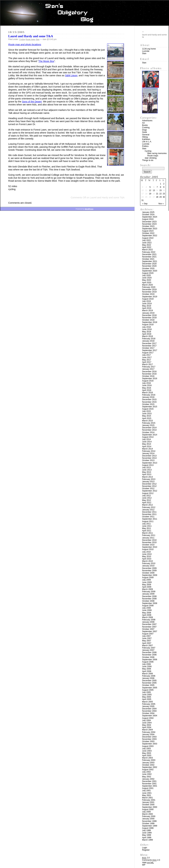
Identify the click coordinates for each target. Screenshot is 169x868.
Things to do (148, 160)
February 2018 (149, 339)
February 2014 (149, 451)
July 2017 (146, 355)
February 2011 (149, 535)
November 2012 (149, 486)
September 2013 (150, 463)
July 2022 (146, 240)
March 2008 (147, 617)
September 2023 (150, 229)
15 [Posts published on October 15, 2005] (161, 190)
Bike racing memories (157, 153)
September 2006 (150, 660)
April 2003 (147, 756)
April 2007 (147, 643)
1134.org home (149, 49)
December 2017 (149, 343)
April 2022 (147, 247)
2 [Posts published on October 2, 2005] (164, 184)
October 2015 (148, 404)
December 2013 (149, 456)
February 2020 (149, 287)
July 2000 (146, 812)
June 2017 (147, 357)
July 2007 (146, 636)
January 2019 (148, 313)
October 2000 (148, 805)
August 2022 (148, 238)
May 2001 (147, 795)
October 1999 (148, 823)
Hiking (145, 137)
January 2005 (148, 706)
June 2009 (147, 582)
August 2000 (148, 809)
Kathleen (146, 139)
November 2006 (149, 655)
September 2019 (150, 297)
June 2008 (147, 610)
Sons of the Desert (32, 102)
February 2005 (149, 704)
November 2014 (149, 430)
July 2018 (146, 327)
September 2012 (150, 491)
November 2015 (149, 402)
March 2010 (147, 561)
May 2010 (147, 556)
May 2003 (147, 753)
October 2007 (148, 629)
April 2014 (147, 446)
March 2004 (147, 730)
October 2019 (148, 294)
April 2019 (147, 308)
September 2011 (150, 519)
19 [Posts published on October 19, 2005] (150, 194)
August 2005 (148, 690)
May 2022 (147, 245)
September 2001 (150, 786)
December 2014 (149, 428)
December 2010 (149, 540)
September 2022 (150, 236)
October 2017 (148, 348)
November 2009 (149, 571)
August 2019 (148, 299)
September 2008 (150, 603)
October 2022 (148, 233)
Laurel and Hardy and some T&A (31, 36)
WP (144, 865)
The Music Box (46, 61)
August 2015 (148, 409)
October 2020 (148, 268)
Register (146, 850)
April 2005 (147, 699)
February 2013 (149, 479)
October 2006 (148, 657)
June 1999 (147, 833)
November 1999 (149, 821)
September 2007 (150, 631)
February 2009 (149, 592)
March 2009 (147, 589)
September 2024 (150, 217)
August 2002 (148, 770)
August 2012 (148, 493)
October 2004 (148, 713)
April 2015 (147, 418)
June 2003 (147, 751)
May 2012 (147, 500)
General (146, 135)
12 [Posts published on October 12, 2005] (150, 190)
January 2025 (148, 212)
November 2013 (149, 458)
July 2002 (146, 772)
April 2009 (147, 587)
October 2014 (148, 432)
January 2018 (148, 341)
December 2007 (149, 624)
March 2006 (147, 674)
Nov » (161, 204)
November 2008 (149, 599)
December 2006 (149, 652)
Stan (38, 39)
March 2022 (147, 250)
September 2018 (150, 322)
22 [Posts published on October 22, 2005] (161, 194)
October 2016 (148, 376)
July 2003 (146, 749)
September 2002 (150, 767)
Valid (148, 863)
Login (145, 848)
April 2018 (147, 334)
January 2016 (148, 397)
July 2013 (146, 467)
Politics (145, 146)
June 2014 (147, 442)
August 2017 (148, 353)
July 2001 (146, 791)
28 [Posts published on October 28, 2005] (157, 197)
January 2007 (148, 650)
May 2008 (147, 613)
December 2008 (149, 596)
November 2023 (149, 224)
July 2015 (146, 411)
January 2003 (148, 763)
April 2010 (147, 559)
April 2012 (147, 503)
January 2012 (148, 510)
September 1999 (150, 826)
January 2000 (148, 819)
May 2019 (147, 306)
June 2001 (147, 793)
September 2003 (150, 744)
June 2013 (147, 470)
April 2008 (147, 615)
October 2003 (148, 741)
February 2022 (149, 252)
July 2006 (146, 664)
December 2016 (149, 372)
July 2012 (146, 496)
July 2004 (146, 720)
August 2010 (148, 549)
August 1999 (148, 828)
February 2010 (149, 563)
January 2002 (148, 779)
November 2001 (149, 784)
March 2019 (147, 311)
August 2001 (148, 788)
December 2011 (149, 512)
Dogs (144, 130)
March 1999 (147, 840)
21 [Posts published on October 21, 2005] (157, 194)
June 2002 (147, 774)
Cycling (22, 39)
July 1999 (146, 830)
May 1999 (147, 835)
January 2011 (148, 538)
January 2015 (148, 425)
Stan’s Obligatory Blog (85, 13)
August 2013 (148, 465)
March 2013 (147, 477)
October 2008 (148, 601)
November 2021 (149, 257)
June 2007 (147, 638)
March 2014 (147, 449)
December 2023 (149, 222)
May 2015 (147, 416)
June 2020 (147, 278)
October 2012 (148, 489)
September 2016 (150, 378)
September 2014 (150, 435)
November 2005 (149, 683)
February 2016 (149, 395)
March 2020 (147, 285)
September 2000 (150, 807)
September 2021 (150, 261)
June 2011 (147, 526)
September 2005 (150, 688)
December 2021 (149, 254)
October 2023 (148, 226)
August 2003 (148, 746)
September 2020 (150, 271)
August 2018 (148, 325)
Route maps (30, 39)
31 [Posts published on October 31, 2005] (143, 200)
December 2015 (149, 400)
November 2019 (149, 292)
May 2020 (147, 280)
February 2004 (149, 732)
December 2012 (149, 484)
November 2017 (149, 346)
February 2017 (149, 367)
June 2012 (147, 498)
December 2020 (149, 264)
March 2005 (147, 702)
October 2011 (148, 517)
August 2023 (148, 231)
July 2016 (146, 383)
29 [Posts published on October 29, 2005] (161, 197)
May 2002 (147, 777)
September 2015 (150, 407)
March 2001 (147, 798)
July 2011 (146, 524)
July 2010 (146, 552)
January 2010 (148, 566)
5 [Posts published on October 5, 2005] (150, 187)
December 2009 (149, 568)
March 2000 (147, 814)
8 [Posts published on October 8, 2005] (161, 187)
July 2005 (146, 692)
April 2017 (147, 362)
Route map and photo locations (25, 45)
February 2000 (149, 816)
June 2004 (147, 723)
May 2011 (147, 528)
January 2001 (148, 802)
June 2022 (147, 243)
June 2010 (147, 554)
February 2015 (149, 423)
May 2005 (147, 697)
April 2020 (147, 283)
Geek (144, 132)
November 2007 (149, 627)
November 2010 (149, 542)
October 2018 (148, 320)
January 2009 (148, 594)
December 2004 (149, 709)
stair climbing (151, 158)
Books (145, 125)
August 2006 (148, 662)
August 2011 (148, 521)
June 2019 (147, 304)
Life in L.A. (147, 142)
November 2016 (149, 374)
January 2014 (148, 453)
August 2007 (148, 634)
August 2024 (148, 219)
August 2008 (148, 606)
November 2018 (149, 318)
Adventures (147, 121)
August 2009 (148, 578)
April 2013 (147, 474)
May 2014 (147, 444)
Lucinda (146, 51)
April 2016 (147, 390)
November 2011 (149, 514)
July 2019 (146, 301)
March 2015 (147, 421)
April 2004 (147, 727)
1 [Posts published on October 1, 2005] (161, 184)
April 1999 (147, 838)
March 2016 (147, 393)
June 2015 (147, 414)
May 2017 (147, 360)
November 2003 (149, 739)
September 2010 (150, 547)
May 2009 (147, 585)
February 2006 (149, 676)
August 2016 (148, 381)
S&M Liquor (71, 75)
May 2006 (147, 669)
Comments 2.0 (151, 860)
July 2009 (146, 580)
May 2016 (147, 388)
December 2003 (149, 737)
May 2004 (147, 725)
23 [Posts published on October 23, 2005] (164, 194)
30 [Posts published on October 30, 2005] (164, 197)
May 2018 (147, 332)
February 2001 (149, 800)
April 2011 (147, 531)
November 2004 (149, 711)
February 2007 (149, 648)
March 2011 (147, 533)
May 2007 (147, 641)
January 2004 (148, 734)
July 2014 (146, 439)
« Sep (145, 204)
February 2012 (149, 507)
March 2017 (147, 364)
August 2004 (148, 718)
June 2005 (147, 695)
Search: (146, 165)
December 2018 (149, 315)
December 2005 (149, 681)
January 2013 (148, 482)
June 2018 (147, 329)
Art (143, 123)
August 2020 (148, 273)
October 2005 (148, 685)
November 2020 (149, 266)
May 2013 (147, 472)
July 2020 (146, 275)
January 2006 (148, 678)
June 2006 (147, 667)
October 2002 (148, 765)
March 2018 (147, 336)
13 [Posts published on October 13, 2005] (154, 190)
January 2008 (148, 622)
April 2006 (147, 671)
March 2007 (147, 645)
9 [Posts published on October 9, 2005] (164, 187)
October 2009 (148, 573)
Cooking (146, 128)
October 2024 (148, 215)
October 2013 (148, 460)
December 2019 (149, 289)
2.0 (146, 858)
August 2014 (148, 437)
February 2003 (149, 760)
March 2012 (147, 505)
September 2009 (150, 575)
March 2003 (147, 758)
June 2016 (147, 385)
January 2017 (148, 369)
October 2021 (148, 259)
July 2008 (146, 608)
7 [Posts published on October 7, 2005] (157, 187)
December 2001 (149, 781)
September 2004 (150, 716)
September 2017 (150, 350)
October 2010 (148, 545)
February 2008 (149, 620)
